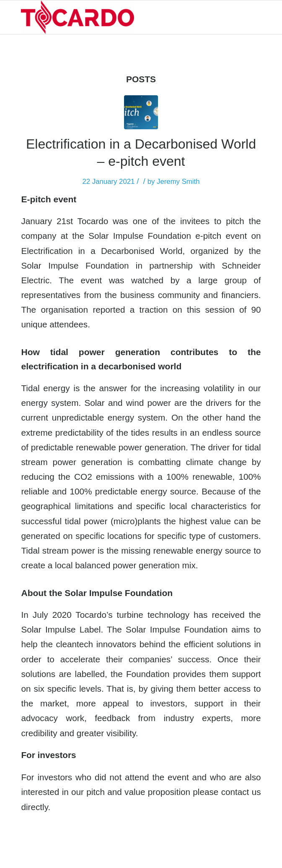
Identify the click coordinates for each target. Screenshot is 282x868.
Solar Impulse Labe (60, 629)
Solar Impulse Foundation (140, 236)
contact (235, 792)
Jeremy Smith (178, 182)
